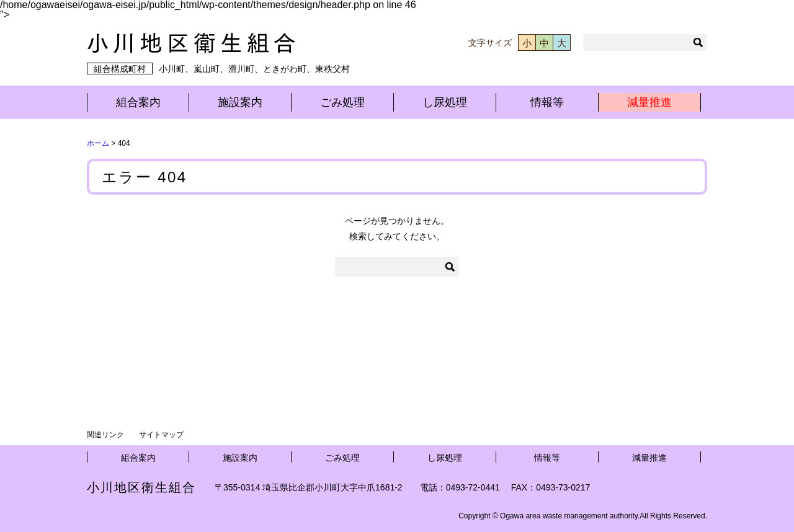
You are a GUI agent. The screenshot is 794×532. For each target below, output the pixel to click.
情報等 (547, 102)
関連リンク (105, 435)
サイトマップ (161, 435)
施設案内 (240, 102)
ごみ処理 (342, 102)
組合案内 (138, 102)
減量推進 (649, 102)
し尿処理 (445, 102)
